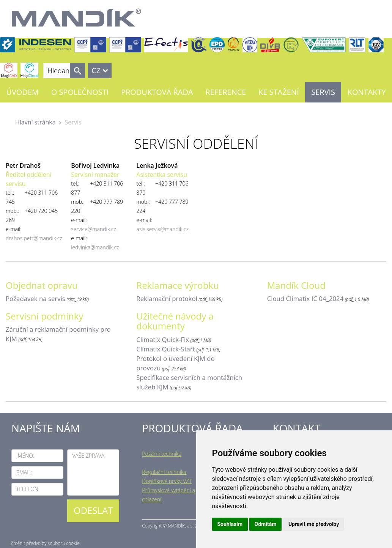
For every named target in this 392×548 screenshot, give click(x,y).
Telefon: (28, 489)
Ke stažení (279, 92)
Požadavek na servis (35, 298)
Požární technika (162, 454)
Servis (323, 92)
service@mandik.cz (94, 229)
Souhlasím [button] (230, 524)
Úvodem (22, 92)
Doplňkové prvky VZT (167, 481)
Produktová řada (157, 92)
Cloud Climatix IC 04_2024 (305, 298)
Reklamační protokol (167, 298)
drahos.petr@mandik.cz (34, 238)
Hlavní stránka (35, 122)
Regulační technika (164, 472)
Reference (226, 92)
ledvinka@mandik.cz (95, 247)
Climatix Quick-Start (165, 349)
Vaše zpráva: (89, 456)
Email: (24, 472)
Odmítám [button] (266, 524)
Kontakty (367, 92)
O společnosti (80, 92)
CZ (96, 70)
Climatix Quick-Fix (163, 339)
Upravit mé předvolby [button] (314, 524)
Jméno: (25, 456)
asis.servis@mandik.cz (162, 229)
